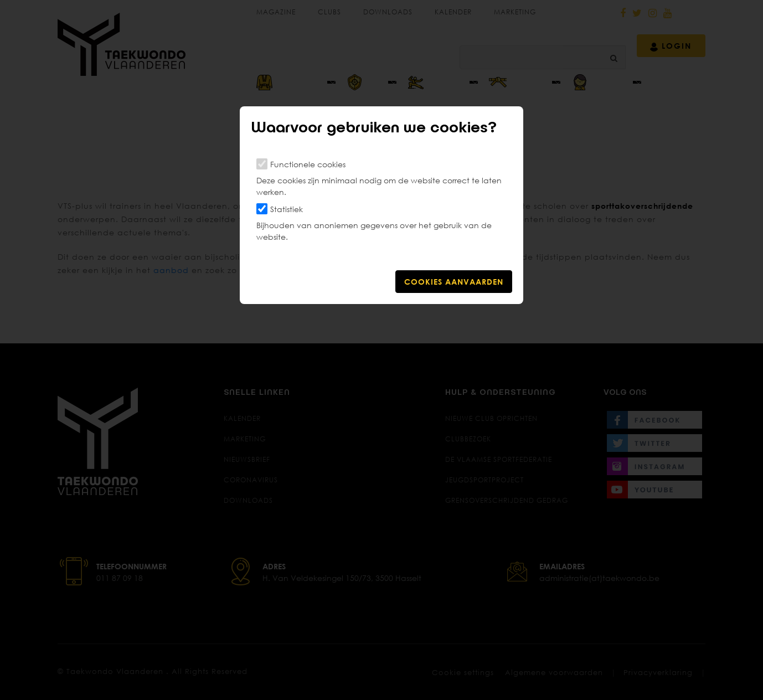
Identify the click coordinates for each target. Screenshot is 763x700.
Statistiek (287, 209)
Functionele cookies (308, 164)
